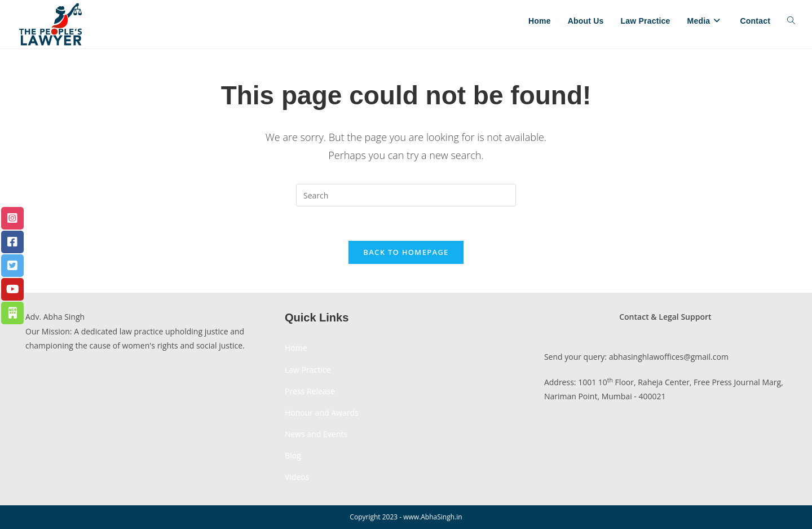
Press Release (310, 391)
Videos (297, 477)
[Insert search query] (406, 195)
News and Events (316, 434)
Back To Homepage (406, 252)
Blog (293, 455)
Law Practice (308, 370)
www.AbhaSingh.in (433, 517)
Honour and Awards (322, 413)
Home (296, 348)
